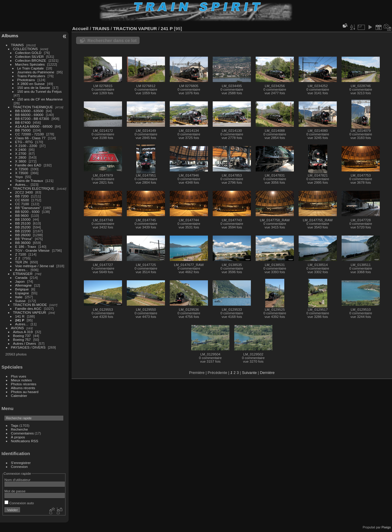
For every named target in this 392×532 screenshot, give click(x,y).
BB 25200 (23, 227)
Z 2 (18, 258)
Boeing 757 (22, 340)
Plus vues (19, 376)
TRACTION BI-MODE (30, 305)
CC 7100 (22, 204)
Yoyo (19, 177)
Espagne (22, 293)
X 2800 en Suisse (31, 84)
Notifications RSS (25, 441)
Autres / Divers (25, 343)
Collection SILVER (30, 57)
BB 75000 (23, 130)
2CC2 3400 (24, 192)
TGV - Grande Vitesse (33, 250)
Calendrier (19, 396)
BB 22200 (23, 231)
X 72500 (22, 169)
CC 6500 (22, 200)
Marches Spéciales (30, 64)
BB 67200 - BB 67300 (32, 119)
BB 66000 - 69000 (29, 115)
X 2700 (21, 153)
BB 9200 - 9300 (27, 212)
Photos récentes (24, 384)
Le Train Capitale (31, 68)
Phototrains (26, 80)
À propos (18, 437)
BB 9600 (22, 215)
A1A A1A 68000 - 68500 (34, 126)
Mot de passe (15, 491)
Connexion (19, 467)
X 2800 (21, 157)
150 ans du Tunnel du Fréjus (40, 91)
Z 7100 (21, 254)
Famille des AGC (28, 308)
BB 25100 (23, 223)
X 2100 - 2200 (26, 146)
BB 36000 (23, 243)
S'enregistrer (21, 463)
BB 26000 (23, 235)
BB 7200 (22, 196)
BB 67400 (23, 122)
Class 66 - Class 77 (30, 138)
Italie (19, 297)
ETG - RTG (24, 142)
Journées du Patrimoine (36, 72)
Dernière (267, 373)
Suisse (20, 301)
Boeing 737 (22, 336)
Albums (10, 36)
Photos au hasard (25, 392)
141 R (20, 316)
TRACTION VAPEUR (30, 312)
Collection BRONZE (31, 60)
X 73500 (22, 173)
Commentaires (23, 433)
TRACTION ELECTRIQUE (34, 188)
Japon (20, 281)
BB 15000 (23, 219)
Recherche (20, 429)
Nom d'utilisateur (17, 480)
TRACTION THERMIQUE (33, 107)
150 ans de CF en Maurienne (40, 99)
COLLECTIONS (26, 49)
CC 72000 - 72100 (30, 134)
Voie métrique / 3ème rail (35, 266)
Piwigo (386, 527)
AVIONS (18, 328)
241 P (20, 320)
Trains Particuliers (31, 76)
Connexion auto (19, 503)
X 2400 (21, 150)
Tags (15, 425)
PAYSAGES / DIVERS (28, 347)
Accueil (80, 28)
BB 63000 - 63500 (29, 111)
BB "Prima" (24, 239)
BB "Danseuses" (28, 208)
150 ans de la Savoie (34, 88)
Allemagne (24, 285)
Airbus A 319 (23, 332)
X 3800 (21, 161)
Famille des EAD (28, 165)
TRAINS (17, 45)
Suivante (249, 373)
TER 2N (21, 262)
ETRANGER (23, 274)
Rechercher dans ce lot (112, 40)
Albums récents (23, 388)
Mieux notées (21, 380)
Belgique (22, 289)
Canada (21, 277)
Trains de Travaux (29, 181)
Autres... (22, 184)
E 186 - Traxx (26, 246)
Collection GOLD (28, 53)
